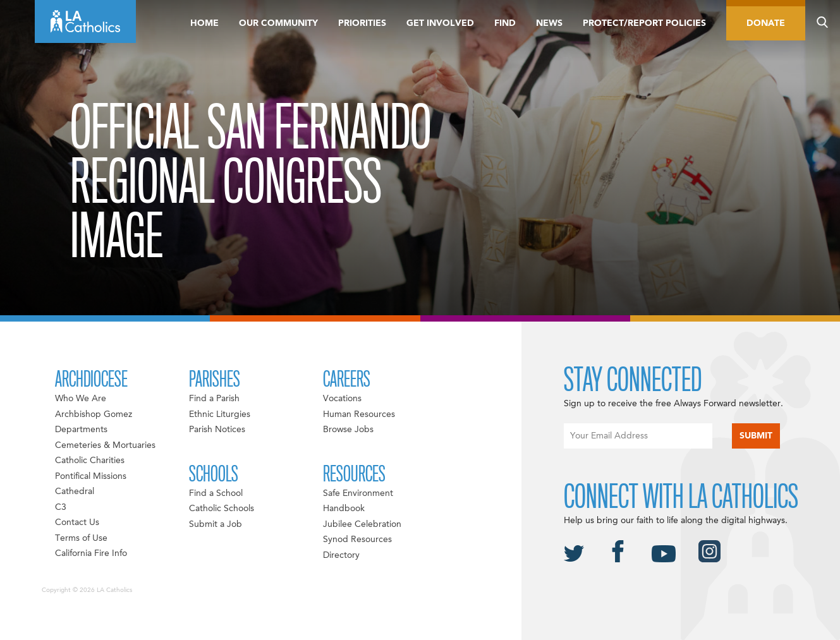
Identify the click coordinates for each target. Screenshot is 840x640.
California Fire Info (91, 553)
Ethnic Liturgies (220, 414)
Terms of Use (81, 538)
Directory (341, 555)
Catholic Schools (222, 509)
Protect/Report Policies (644, 23)
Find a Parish (214, 399)
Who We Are (81, 399)
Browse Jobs (348, 430)
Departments (81, 430)
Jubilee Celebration (362, 524)
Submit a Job (216, 524)
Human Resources (359, 414)
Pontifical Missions (91, 476)
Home (204, 23)
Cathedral (75, 492)
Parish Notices (217, 430)
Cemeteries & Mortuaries (105, 445)
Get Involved (440, 23)
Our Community (278, 23)
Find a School (216, 493)
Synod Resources (357, 540)
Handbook (344, 509)
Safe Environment (358, 493)
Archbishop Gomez (94, 414)
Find (505, 23)
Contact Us (77, 522)
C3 (61, 507)
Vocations (342, 399)
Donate (766, 23)
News (549, 23)
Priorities (362, 23)
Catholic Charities (90, 461)
